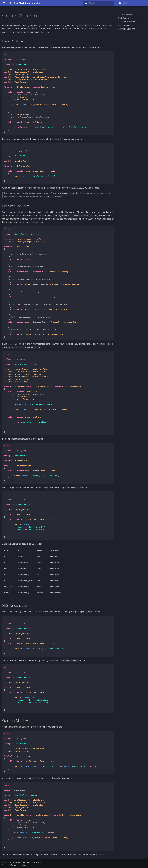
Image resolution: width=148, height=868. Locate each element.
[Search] (99, 3)
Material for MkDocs (18, 865)
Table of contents (126, 15)
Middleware (78, 855)
